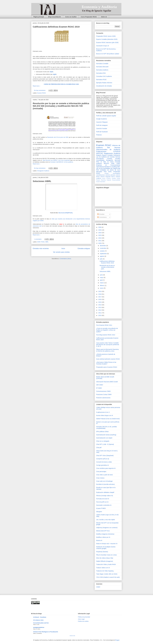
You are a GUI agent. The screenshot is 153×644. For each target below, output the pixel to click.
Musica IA (99, 540)
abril (101, 280)
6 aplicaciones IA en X (103, 412)
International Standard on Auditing (107, 167)
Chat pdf (99, 448)
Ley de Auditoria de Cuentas (105, 157)
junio (102, 275)
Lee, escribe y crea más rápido (106, 520)
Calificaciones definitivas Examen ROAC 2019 (56, 27)
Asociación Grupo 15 (103, 46)
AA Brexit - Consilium (40, 617)
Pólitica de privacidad (84, 617)
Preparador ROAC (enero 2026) (106, 36)
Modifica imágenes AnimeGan (105, 534)
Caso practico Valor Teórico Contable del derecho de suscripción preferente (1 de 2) (108, 345)
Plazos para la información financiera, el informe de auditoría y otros (108, 350)
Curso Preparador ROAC (89, 17)
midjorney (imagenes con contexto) (107, 528)
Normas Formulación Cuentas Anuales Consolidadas (108, 159)
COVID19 (117, 151)
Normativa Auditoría (102, 70)
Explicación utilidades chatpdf (105, 492)
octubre (102, 251)
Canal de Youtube (102, 129)
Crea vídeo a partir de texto (105, 475)
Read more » (36, 86)
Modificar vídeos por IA (103, 537)
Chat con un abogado (103, 441)
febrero (102, 285)
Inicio (63, 248)
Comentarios (102, 217)
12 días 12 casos (107, 162)
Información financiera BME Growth (107, 382)
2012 (100, 310)
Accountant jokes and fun (41, 623)
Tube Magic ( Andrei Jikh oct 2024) (107, 574)
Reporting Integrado (106, 180)
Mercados (99, 172)
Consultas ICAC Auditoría (104, 76)
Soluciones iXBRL (42, 181)
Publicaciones (101, 151)
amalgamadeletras (39, 627)
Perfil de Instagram (102, 125)
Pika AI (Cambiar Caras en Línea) (106, 555)
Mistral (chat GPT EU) (103, 531)
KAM (119, 168)
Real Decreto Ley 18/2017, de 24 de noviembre (56, 160)
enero (102, 288)
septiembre (103, 254)
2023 (100, 235)
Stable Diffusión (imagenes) (105, 561)
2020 (100, 243)
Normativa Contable (102, 64)
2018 (100, 294)
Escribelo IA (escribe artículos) (105, 484)
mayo (102, 277)
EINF (113, 163)
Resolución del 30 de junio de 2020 (58, 137)
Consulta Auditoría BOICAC (108, 163)
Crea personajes (101, 472)
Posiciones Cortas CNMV (104, 394)
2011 (100, 313)
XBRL (47, 242)
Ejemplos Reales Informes (104, 83)
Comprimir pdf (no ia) (103, 459)
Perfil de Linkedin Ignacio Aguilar (106, 116)
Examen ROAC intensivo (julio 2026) (107, 43)
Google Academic (102, 119)
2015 (100, 302)
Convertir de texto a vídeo (104, 462)
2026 (100, 227)
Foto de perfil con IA (102, 502)
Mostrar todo (72, 636)
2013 (100, 307)
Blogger (117, 640)
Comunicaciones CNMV (103, 391)
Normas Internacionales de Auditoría (108, 149)
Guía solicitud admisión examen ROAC (108, 359)
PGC (98, 162)
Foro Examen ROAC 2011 (104, 325)
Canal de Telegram (102, 122)
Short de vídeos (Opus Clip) (105, 558)
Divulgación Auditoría (43, 171)
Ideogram (99, 512)
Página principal (39, 17)
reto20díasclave (101, 175)
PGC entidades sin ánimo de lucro (108, 170)
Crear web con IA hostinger (104, 481)
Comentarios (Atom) (65, 259)
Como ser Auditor (71, 17)
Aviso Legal (81, 619)
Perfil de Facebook (102, 132)
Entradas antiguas (84, 248)
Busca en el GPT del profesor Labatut (108, 54)
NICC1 (113, 177)
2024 (100, 233)
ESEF (39, 242)
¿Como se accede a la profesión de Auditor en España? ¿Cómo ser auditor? (107, 330)
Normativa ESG (101, 73)
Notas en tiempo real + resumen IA (107, 544)
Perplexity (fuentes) (102, 552)
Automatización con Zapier (104, 438)
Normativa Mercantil (102, 67)
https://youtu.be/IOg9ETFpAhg (65, 213)
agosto (102, 256)
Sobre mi (104, 17)
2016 (100, 299)
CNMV (98, 587)
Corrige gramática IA (102, 465)
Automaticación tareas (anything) (106, 435)
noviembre (103, 248)
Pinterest (99, 135)
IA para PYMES (101, 508)
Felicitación (117, 155)
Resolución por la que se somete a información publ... (107, 267)
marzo (102, 283)
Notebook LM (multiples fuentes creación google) (106, 548)
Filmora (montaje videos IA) (105, 496)
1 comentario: (38, 239)
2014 (100, 305)
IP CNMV (99, 388)
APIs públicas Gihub (102, 432)
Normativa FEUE (101, 80)
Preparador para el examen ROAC (107, 367)
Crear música (100, 478)
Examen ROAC (42, 93)
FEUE (43, 242)
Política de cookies (83, 621)
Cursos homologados (112, 173)
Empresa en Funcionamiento (108, 165)
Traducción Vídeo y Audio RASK (106, 564)
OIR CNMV (100, 385)
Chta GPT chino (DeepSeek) (105, 456)
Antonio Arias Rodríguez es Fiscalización (46, 632)
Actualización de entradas (104, 86)
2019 (100, 291)
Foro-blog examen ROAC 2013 (106, 335)
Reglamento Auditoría (112, 153)
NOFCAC (100, 153)
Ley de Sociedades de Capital (108, 168)
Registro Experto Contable (104, 155)
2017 (100, 297)
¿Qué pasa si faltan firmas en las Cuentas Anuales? (106, 363)
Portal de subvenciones (103, 398)
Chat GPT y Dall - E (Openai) (105, 444)
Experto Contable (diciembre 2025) (107, 39)
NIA (109, 148)
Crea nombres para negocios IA (106, 468)
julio (101, 259)
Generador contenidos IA (104, 505)
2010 (100, 315)
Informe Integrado (106, 177)
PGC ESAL (108, 172)
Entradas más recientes (41, 248)
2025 (100, 230)
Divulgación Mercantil (113, 160)
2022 (100, 238)
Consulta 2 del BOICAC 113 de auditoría (61, 162)
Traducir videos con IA (103, 568)
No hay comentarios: (40, 90)
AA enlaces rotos (38, 620)
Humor (104, 178)
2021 (100, 241)
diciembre (103, 246)
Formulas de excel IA (103, 499)
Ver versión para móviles (61, 252)
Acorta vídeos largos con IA (105, 415)
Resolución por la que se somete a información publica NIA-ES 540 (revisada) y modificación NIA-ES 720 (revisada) (61, 106)
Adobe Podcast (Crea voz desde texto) (108, 419)
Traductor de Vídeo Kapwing (105, 571)
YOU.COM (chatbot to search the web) (108, 577)
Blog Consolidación (54, 17)
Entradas (101, 214)
